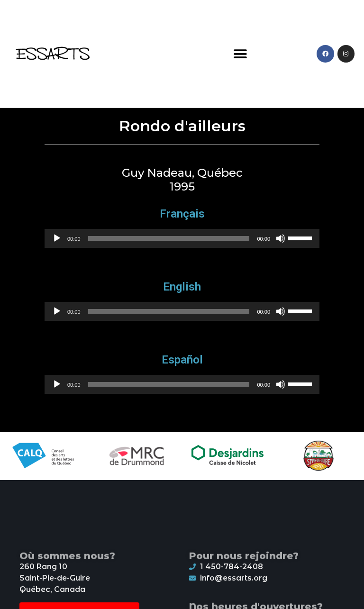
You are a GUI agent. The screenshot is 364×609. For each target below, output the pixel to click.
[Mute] (281, 238)
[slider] (169, 238)
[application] (182, 238)
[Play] (57, 238)
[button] (241, 54)
